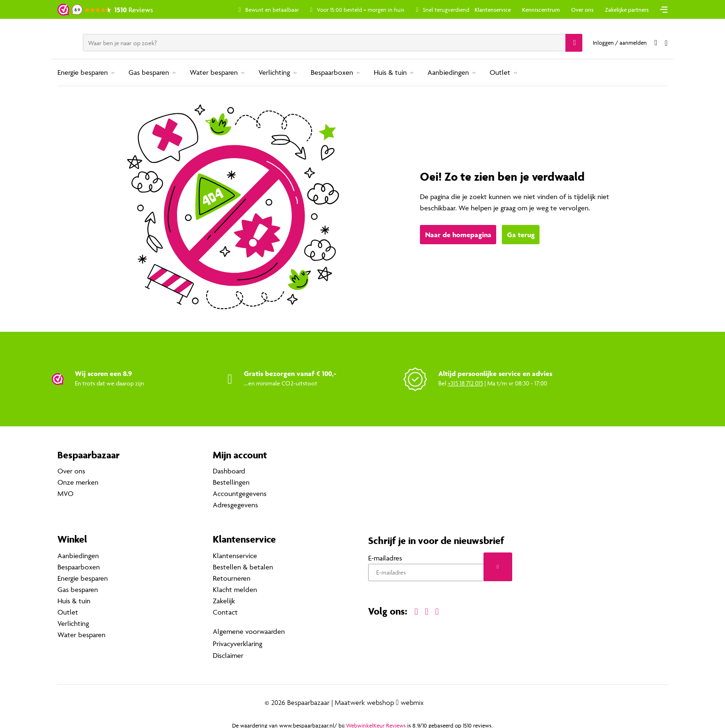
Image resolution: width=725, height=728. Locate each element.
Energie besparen (83, 72)
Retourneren (232, 578)
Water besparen (214, 72)
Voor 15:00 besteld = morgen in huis (370, 10)
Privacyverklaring (238, 642)
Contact (225, 612)
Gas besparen (149, 72)
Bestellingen (231, 483)
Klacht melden (235, 589)
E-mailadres (385, 558)
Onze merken (78, 483)
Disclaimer (228, 653)
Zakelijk (224, 601)
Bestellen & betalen (243, 567)
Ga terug (521, 235)
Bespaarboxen (332, 72)
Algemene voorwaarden (249, 631)
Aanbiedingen (448, 72)
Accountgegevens (240, 494)
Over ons (582, 10)
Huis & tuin (390, 72)
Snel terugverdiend (455, 10)
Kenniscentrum (541, 10)
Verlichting (274, 72)
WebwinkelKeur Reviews (376, 723)
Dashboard (229, 471)
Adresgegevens (235, 505)
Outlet (500, 72)
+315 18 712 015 (465, 383)
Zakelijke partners (627, 10)
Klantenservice (493, 10)
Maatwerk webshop (364, 700)
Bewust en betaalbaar (281, 10)
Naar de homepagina (458, 235)
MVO (65, 494)
